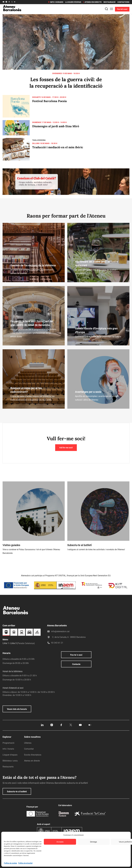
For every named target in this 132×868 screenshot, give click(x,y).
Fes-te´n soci (76, 655)
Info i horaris (56, 2)
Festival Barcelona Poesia (49, 101)
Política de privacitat (25, 863)
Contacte (76, 664)
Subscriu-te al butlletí (17, 792)
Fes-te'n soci (122, 9)
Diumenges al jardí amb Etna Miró (56, 126)
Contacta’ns (123, 2)
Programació (8, 743)
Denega (94, 842)
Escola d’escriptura (33, 755)
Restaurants (8, 767)
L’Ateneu (28, 743)
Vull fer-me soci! (66, 448)
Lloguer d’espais (73, 2)
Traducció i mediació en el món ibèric (58, 147)
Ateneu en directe (92, 2)
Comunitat (29, 749)
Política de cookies (10, 863)
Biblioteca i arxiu (10, 761)
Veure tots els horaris (17, 709)
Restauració (110, 2)
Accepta (60, 842)
